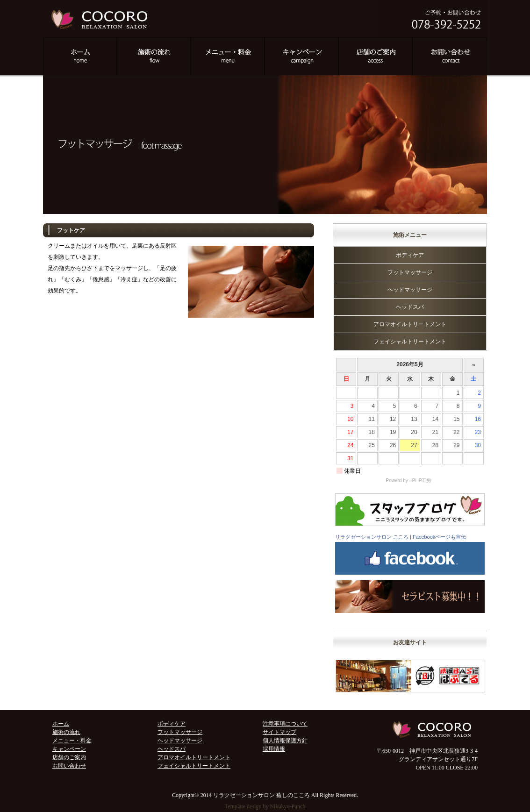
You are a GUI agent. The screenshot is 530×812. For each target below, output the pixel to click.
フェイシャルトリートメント (410, 342)
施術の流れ (66, 732)
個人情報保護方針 (285, 741)
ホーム (61, 724)
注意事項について (285, 724)
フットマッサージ (410, 272)
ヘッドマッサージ (410, 290)
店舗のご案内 (69, 757)
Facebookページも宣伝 (439, 537)
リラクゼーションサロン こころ (372, 537)
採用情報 (274, 749)
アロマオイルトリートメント (410, 324)
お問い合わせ (69, 766)
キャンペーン (69, 749)
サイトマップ (279, 732)
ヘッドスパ (410, 307)
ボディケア (410, 255)
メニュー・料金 (72, 741)
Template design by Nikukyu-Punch (265, 806)
